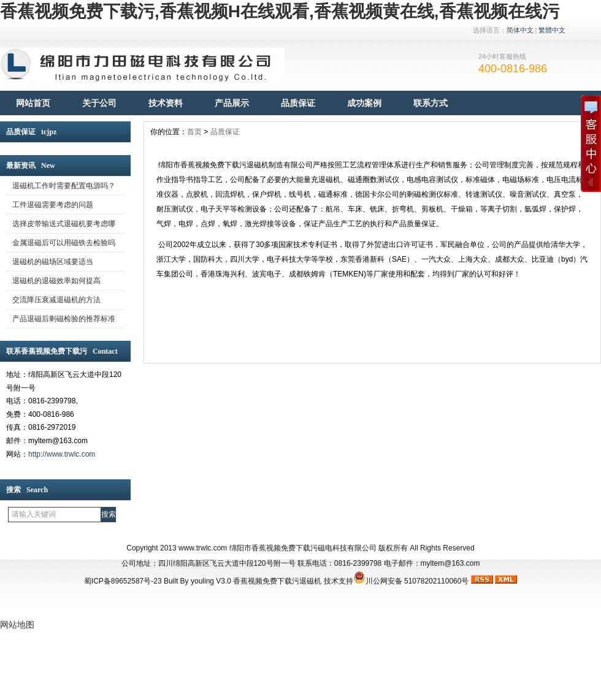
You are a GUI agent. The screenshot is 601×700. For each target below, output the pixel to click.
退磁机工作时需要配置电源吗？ (64, 186)
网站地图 (17, 625)
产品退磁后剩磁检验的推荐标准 (64, 319)
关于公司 (99, 103)
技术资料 (166, 103)
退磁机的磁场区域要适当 (53, 262)
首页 (194, 132)
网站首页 (33, 103)
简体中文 (520, 30)
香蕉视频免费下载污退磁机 (277, 581)
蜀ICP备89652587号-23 (123, 581)
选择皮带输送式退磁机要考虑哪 (64, 224)
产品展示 (232, 103)
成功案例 (364, 103)
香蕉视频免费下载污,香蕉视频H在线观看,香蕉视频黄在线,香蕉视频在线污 (280, 11)
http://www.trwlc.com (62, 454)
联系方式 (431, 103)
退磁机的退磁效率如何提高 (56, 281)
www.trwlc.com (203, 548)
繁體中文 (552, 30)
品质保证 (298, 103)
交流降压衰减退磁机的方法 (56, 300)
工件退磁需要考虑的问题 (53, 205)
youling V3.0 (211, 581)
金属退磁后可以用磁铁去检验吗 (64, 243)
